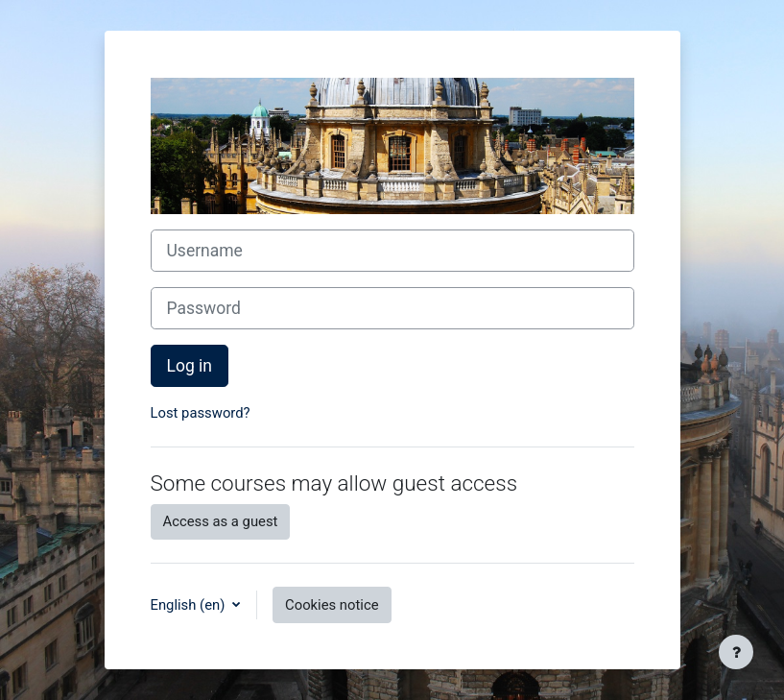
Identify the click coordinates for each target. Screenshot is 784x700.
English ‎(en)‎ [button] (190, 605)
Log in (190, 366)
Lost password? (201, 413)
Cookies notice (332, 605)
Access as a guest (221, 521)
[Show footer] (736, 652)
